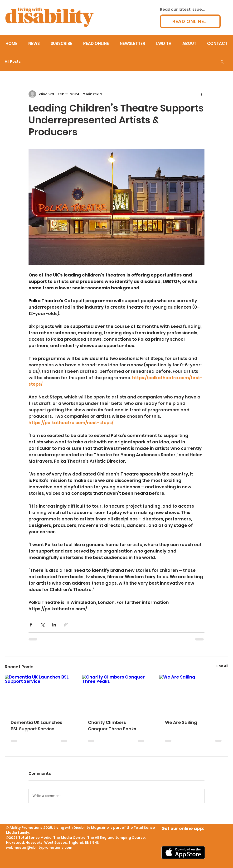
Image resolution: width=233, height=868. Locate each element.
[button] (222, 62)
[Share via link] (66, 625)
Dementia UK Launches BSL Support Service (36, 726)
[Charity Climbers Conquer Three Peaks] (117, 694)
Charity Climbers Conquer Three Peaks (112, 726)
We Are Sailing (181, 722)
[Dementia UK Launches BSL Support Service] (39, 694)
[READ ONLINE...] (190, 21)
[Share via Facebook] (31, 625)
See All (222, 666)
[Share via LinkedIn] (54, 625)
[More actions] (202, 94)
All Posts (13, 62)
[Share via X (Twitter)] (42, 625)
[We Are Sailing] (194, 694)
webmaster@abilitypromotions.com (39, 848)
